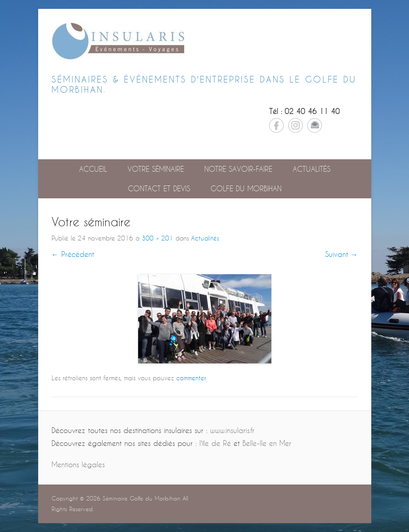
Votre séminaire (156, 169)
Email (315, 125)
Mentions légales (78, 464)
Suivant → (341, 254)
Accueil (93, 169)
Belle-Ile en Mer (267, 443)
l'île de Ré (215, 443)
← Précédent (73, 254)
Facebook (276, 125)
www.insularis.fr (232, 430)
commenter (191, 378)
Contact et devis (159, 188)
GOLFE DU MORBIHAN (246, 188)
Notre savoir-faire (238, 169)
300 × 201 (157, 238)
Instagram (296, 125)
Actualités (312, 169)
